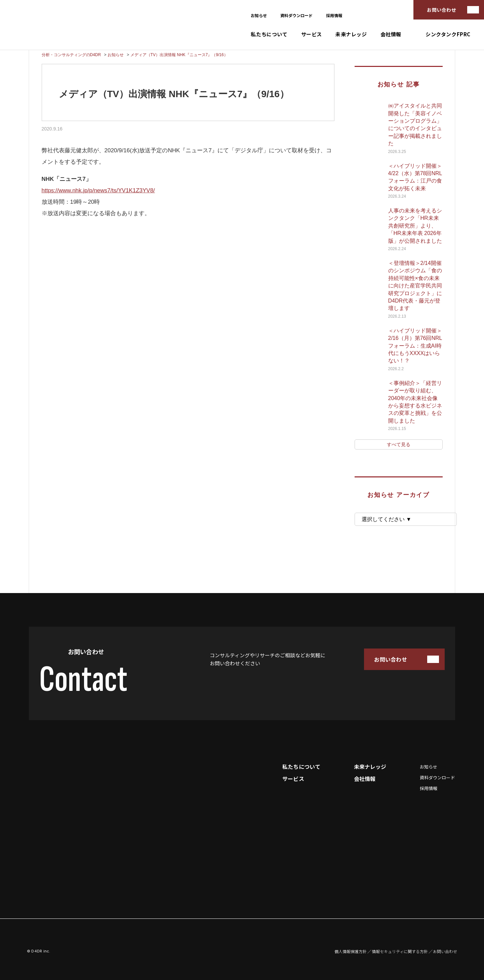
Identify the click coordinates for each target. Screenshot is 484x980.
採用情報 (334, 15)
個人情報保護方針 (351, 951)
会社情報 (391, 34)
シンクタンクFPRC (448, 34)
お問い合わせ (441, 10)
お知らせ (259, 15)
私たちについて (269, 34)
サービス (312, 34)
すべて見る (399, 444)
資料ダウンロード (296, 15)
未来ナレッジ (351, 34)
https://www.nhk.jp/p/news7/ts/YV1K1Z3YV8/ (98, 190)
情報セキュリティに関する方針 (400, 951)
